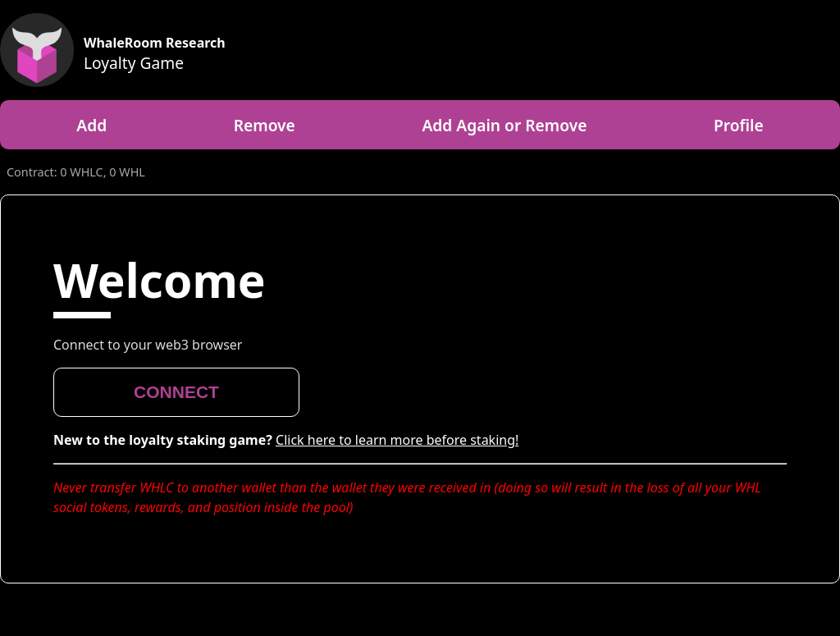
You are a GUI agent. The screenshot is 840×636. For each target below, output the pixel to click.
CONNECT (176, 392)
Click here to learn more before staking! (397, 440)
